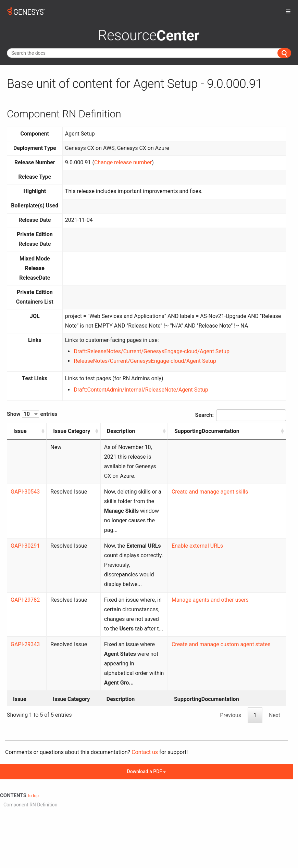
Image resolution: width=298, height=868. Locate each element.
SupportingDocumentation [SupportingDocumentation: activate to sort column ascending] (236, 431)
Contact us (145, 685)
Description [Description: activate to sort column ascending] (99, 431)
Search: (240, 415)
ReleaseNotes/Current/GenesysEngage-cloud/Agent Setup (145, 361)
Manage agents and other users (239, 552)
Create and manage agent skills (239, 482)
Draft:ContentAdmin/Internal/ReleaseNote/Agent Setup (141, 390)
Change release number (123, 162)
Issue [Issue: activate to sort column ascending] (20, 431)
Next (275, 648)
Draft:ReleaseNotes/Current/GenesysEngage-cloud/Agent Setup (151, 351)
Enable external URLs (226, 517)
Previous (231, 648)
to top (33, 729)
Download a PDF (147, 704)
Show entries (32, 414)
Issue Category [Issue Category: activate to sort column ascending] (55, 436)
